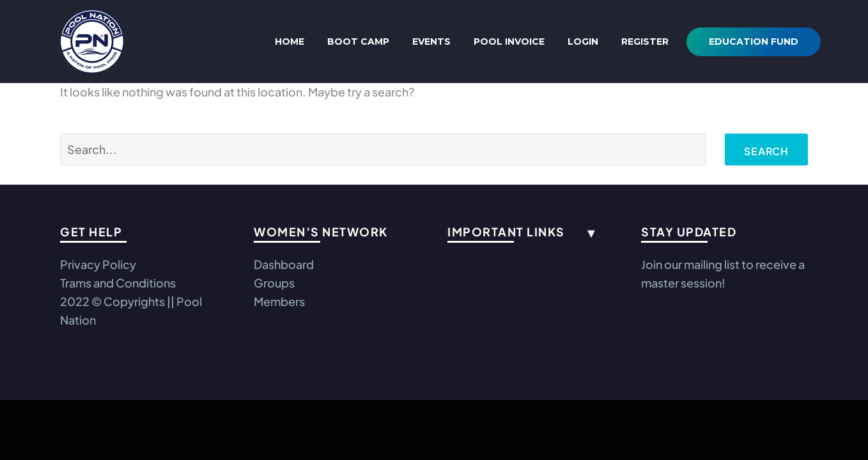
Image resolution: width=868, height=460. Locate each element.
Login (583, 42)
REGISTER (645, 42)
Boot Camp (358, 42)
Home (290, 42)
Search (766, 151)
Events (431, 42)
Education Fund (754, 42)
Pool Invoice (509, 42)
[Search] (383, 149)
